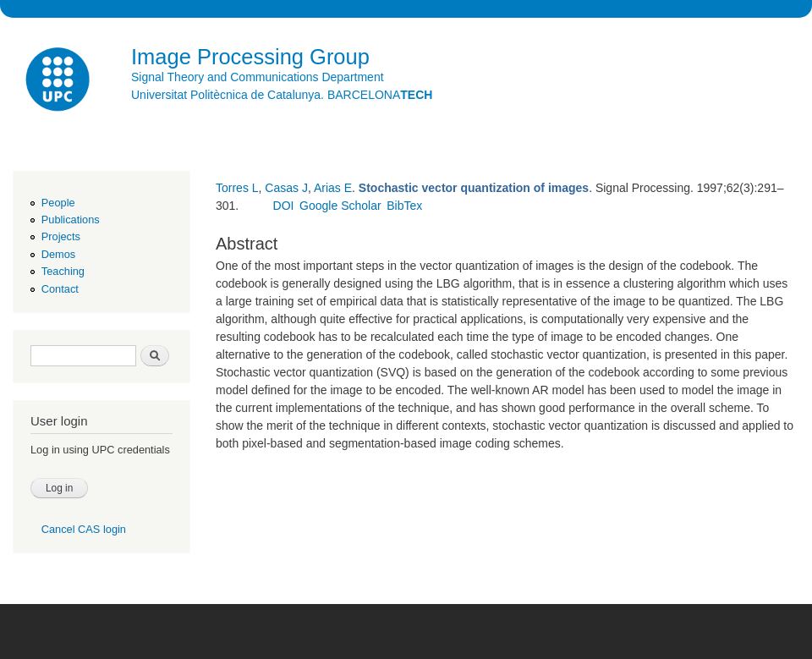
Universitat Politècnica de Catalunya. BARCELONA (282, 95)
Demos (58, 254)
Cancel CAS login (84, 529)
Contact (60, 289)
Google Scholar (340, 206)
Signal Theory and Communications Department (258, 77)
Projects (61, 236)
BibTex (404, 206)
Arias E (333, 188)
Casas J (286, 188)
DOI (284, 206)
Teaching (63, 271)
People (58, 203)
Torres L (237, 188)
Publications (71, 220)
